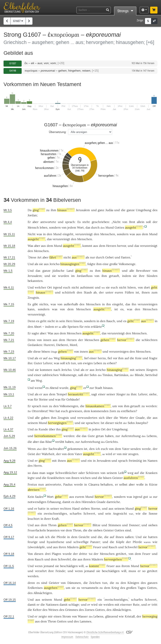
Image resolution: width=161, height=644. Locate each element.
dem (145, 234)
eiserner (126, 604)
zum (154, 292)
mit (132, 370)
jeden (96, 429)
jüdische (58, 271)
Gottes (119, 227)
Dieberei (62, 345)
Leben (98, 363)
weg (130, 473)
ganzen (152, 583)
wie (138, 513)
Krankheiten (56, 478)
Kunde (43, 429)
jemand (49, 566)
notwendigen (37, 502)
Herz (69, 321)
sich (102, 418)
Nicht (117, 222)
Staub (88, 292)
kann (31, 309)
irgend (58, 287)
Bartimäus (121, 375)
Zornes (90, 610)
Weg (57, 358)
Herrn (38, 466)
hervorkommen (48, 436)
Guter (38, 363)
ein (90, 461)
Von (30, 554)
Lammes (85, 621)
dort (147, 287)
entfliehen (128, 411)
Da (30, 210)
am (33, 380)
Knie (138, 358)
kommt (87, 246)
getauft (114, 276)
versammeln (90, 588)
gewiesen (76, 411)
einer (93, 358)
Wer (52, 411)
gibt (35, 304)
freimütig (135, 461)
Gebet (110, 257)
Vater (126, 449)
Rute (136, 604)
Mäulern (73, 547)
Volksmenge (127, 264)
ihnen (146, 292)
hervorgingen (60, 423)
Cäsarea (94, 484)
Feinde (60, 571)
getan (100, 436)
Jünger (121, 394)
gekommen (75, 449)
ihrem (126, 566)
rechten (66, 508)
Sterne (96, 508)
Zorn (113, 411)
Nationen (52, 604)
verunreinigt (84, 234)
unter (109, 292)
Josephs (141, 423)
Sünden (152, 276)
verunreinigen (148, 304)
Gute (91, 436)
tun (73, 363)
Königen (133, 583)
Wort (80, 227)
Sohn (93, 375)
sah (42, 537)
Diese (32, 257)
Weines (53, 610)
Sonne (153, 513)
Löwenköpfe (36, 547)
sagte (35, 333)
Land (70, 271)
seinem (33, 423)
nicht (67, 257)
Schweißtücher (66, 473)
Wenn (32, 449)
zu (48, 210)
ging (39, 210)
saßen (129, 537)
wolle (140, 484)
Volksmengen (69, 406)
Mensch (33, 227)
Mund (110, 227)
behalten (107, 484)
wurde (64, 388)
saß (81, 375)
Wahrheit (48, 454)
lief (86, 358)
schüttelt (69, 292)
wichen (85, 478)
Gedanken (35, 345)
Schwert (89, 513)
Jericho (54, 264)
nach (57, 370)
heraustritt (79, 394)
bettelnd (151, 375)
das (49, 239)
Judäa (109, 210)
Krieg (115, 588)
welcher (40, 287)
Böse (49, 442)
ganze (131, 210)
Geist (31, 454)
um (80, 363)
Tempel (62, 394)
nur (93, 257)
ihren (62, 547)
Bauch (111, 321)
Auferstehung (131, 436)
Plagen (56, 554)
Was (30, 246)
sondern (55, 227)
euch (67, 287)
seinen (140, 370)
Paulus (68, 484)
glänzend (112, 616)
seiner (111, 394)
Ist (103, 423)
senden (136, 449)
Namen (152, 461)
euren (119, 292)
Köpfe (120, 542)
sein (62, 321)
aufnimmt (87, 287)
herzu (102, 358)
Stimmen (115, 525)
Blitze (97, 525)
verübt (60, 442)
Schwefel (131, 547)
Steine (43, 399)
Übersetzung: (58, 132)
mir (125, 454)
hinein (78, 321)
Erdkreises (35, 588)
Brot (132, 222)
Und (31, 264)
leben (44, 227)
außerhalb (71, 304)
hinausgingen (73, 264)
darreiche (113, 502)
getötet (121, 554)
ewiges (88, 363)
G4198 (13, 71)
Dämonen (74, 583)
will (81, 566)
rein (87, 327)
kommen (46, 370)
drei (48, 554)
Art (39, 257)
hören (132, 287)
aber (35, 222)
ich (98, 449)
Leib (121, 473)
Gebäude (73, 399)
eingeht (68, 234)
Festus (32, 484)
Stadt (99, 388)
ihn (109, 304)
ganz (101, 210)
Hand (76, 508)
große (114, 264)
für (82, 327)
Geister (118, 478)
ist (116, 309)
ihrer (48, 519)
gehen (108, 340)
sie (41, 264)
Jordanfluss (85, 276)
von (125, 222)
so (29, 473)
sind (128, 530)
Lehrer (48, 363)
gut (146, 497)
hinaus (66, 210)
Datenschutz (82, 637)
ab (95, 292)
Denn (32, 321)
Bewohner (143, 271)
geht (43, 321)
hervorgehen (116, 559)
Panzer (95, 542)
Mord (73, 345)
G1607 (18, 21)
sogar (50, 473)
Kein (31, 497)
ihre (142, 276)
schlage (74, 604)
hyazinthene (56, 542)
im (73, 276)
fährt (56, 257)
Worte (124, 418)
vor (63, 530)
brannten (53, 530)
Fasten (126, 257)
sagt (94, 394)
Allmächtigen (43, 593)
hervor (122, 246)
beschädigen (69, 566)
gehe (62, 497)
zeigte (43, 616)
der (155, 222)
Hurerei (49, 345)
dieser (110, 423)
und (94, 210)
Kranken (152, 473)
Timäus (107, 375)
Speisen (73, 327)
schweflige (81, 542)
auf (45, 358)
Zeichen (95, 583)
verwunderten (87, 418)
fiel (110, 358)
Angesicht (120, 513)
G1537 (13, 63)
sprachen (92, 423)
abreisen (37, 490)
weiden (109, 604)
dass (35, 473)
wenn (38, 388)
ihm (53, 210)
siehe (153, 394)
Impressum (67, 637)
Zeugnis (33, 298)
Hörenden (89, 502)
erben (111, 363)
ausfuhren (134, 478)
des (155, 210)
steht (86, 222)
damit (66, 502)
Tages (142, 588)
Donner (134, 525)
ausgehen (54, 588)
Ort (50, 287)
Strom (67, 616)
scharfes (76, 513)
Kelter (37, 610)
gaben (45, 418)
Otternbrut (40, 411)
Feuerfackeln (37, 530)
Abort (38, 327)
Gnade (140, 418)
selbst (123, 484)
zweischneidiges (55, 513)
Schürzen (93, 473)
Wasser (83, 616)
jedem (72, 227)
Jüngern (152, 370)
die (123, 210)
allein (141, 222)
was (39, 234)
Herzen (111, 246)
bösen (46, 351)
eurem (80, 497)
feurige (33, 542)
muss (132, 571)
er (41, 358)
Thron (52, 525)
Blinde (139, 375)
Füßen (129, 292)
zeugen (133, 454)
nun (45, 406)
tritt (155, 604)
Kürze (153, 484)
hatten (153, 537)
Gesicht (84, 537)
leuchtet (34, 519)
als (87, 257)
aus (138, 234)
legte (31, 478)
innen (47, 340)
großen (131, 588)
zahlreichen (50, 375)
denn (31, 583)
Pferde (61, 537)
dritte (83, 554)
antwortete (48, 222)
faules (39, 497)
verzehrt (41, 571)
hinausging (71, 358)
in (44, 234)
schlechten (150, 340)
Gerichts (112, 442)
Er (29, 222)
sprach (70, 222)
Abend (54, 388)
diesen (39, 554)
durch (95, 227)
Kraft (55, 519)
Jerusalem (83, 210)
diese (37, 351)
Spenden (95, 637)
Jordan (32, 215)
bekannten (35, 281)
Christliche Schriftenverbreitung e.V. (105, 632)
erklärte (96, 327)
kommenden (100, 411)
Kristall (130, 616)
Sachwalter (56, 449)
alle (132, 271)
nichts (44, 304)
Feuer (97, 547)
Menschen (108, 234)
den (50, 234)
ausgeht (134, 227)
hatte (42, 508)
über (109, 418)
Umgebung (144, 210)
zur (92, 388)
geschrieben (100, 222)
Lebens (152, 436)
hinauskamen (98, 406)
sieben (85, 508)
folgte (91, 264)
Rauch (113, 547)
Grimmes (72, 610)
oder (82, 473)
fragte (153, 358)
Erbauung (54, 502)
